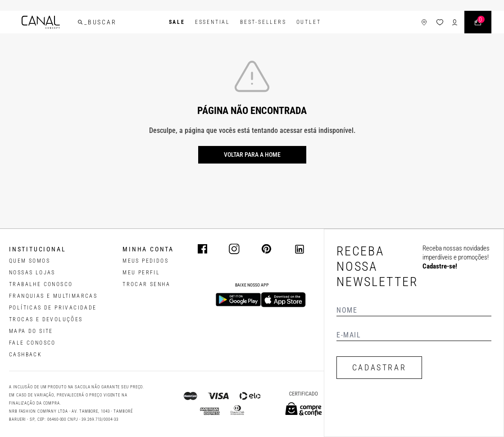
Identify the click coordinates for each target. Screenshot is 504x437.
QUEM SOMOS (30, 261)
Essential (213, 22)
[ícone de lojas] (424, 22)
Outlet (309, 22)
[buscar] (80, 22)
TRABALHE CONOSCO (41, 284)
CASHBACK (25, 355)
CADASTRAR (379, 367)
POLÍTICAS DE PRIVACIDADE (53, 308)
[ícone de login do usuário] (455, 22)
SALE (177, 22)
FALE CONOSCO (32, 343)
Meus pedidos (145, 261)
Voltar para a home (252, 155)
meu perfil (141, 273)
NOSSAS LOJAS (32, 273)
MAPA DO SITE (31, 331)
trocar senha (146, 284)
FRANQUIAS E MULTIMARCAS (53, 296)
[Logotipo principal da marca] (41, 22)
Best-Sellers (263, 22)
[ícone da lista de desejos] (440, 22)
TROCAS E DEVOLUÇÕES (46, 319)
